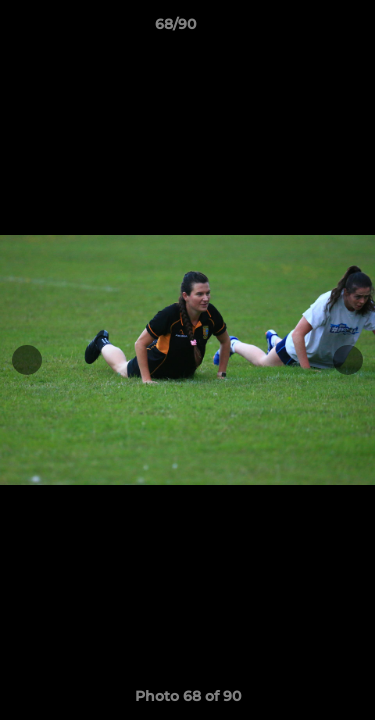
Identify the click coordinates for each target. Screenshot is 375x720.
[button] (303, 29)
